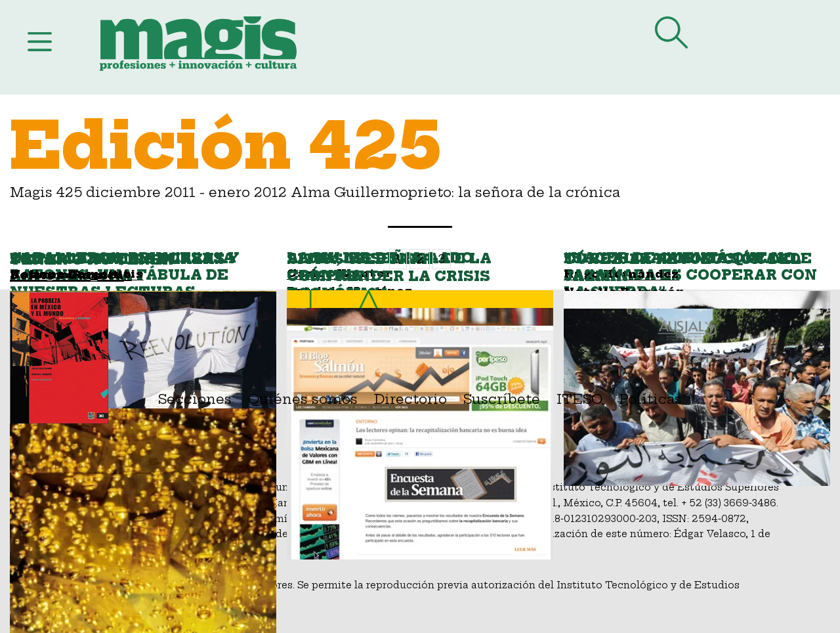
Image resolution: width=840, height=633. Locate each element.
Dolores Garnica (67, 275)
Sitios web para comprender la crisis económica (388, 276)
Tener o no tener (92, 260)
